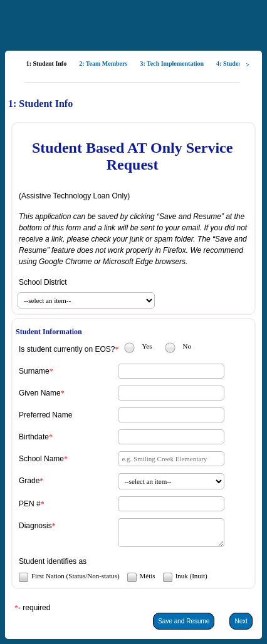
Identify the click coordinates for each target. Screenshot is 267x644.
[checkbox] (23, 577)
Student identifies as (53, 561)
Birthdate (34, 437)
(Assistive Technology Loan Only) (74, 196)
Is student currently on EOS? (67, 349)
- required (34, 608)
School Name (41, 459)
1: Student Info (40, 104)
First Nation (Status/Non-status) (76, 576)
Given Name (40, 393)
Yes (147, 346)
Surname (34, 371)
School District (43, 282)
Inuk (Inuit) (191, 576)
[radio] (129, 348)
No (186, 346)
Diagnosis (35, 526)
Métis (148, 576)
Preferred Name (45, 415)
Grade (29, 481)
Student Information (49, 332)
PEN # (30, 504)
